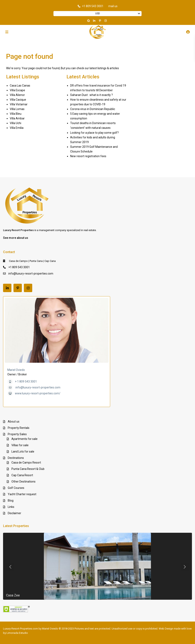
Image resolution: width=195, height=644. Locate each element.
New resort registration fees (88, 156)
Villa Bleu (16, 114)
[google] (89, 21)
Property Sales (17, 434)
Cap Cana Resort (22, 475)
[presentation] (10, 567)
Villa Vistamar (19, 104)
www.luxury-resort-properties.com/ (38, 393)
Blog (11, 501)
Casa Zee (13, 595)
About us (14, 422)
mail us (113, 6)
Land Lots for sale (23, 452)
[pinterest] (100, 21)
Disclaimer (14, 513)
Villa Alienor (17, 95)
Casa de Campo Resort (26, 463)
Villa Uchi (16, 123)
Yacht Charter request (22, 494)
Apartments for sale (24, 439)
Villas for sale (20, 445)
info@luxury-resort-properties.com (31, 274)
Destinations (16, 458)
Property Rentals (19, 428)
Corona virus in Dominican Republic (93, 109)
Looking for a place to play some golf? (94, 133)
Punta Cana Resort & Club (28, 469)
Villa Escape (17, 90)
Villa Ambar (17, 118)
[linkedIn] (95, 21)
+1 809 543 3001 (93, 6)
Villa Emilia (17, 128)
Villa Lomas (17, 109)
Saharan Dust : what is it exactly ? (91, 95)
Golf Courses (16, 488)
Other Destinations (23, 482)
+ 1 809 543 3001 (26, 382)
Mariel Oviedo (16, 370)
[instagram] (106, 21)
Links (11, 507)
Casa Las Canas (20, 86)
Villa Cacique (18, 100)
